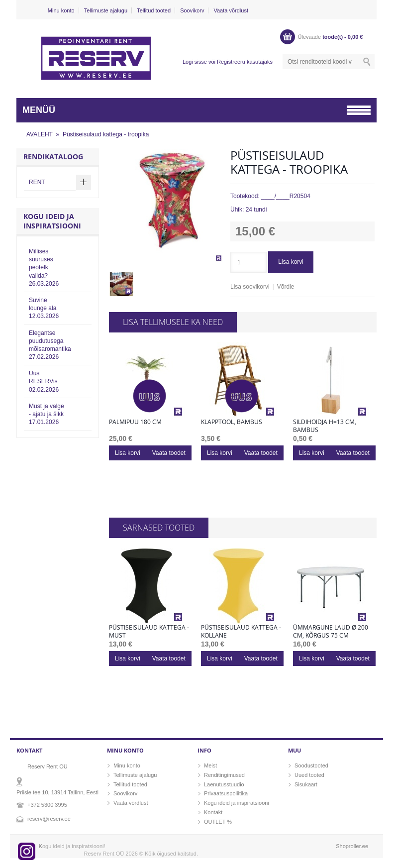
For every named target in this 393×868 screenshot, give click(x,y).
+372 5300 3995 (47, 805)
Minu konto (61, 10)
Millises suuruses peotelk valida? (44, 268)
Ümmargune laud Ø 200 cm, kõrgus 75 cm (331, 632)
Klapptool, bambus (232, 422)
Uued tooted (309, 775)
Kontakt (213, 812)
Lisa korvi (291, 262)
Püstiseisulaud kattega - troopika (106, 134)
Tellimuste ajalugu (106, 10)
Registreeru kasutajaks (245, 62)
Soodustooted (311, 765)
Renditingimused (224, 775)
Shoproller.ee (352, 846)
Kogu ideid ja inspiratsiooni (237, 803)
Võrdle (286, 287)
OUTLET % (218, 822)
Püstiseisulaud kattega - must (149, 632)
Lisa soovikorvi (250, 287)
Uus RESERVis (44, 381)
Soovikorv (192, 10)
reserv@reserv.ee (49, 819)
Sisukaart (306, 784)
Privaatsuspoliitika (226, 793)
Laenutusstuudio (224, 784)
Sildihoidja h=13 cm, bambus (325, 426)
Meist (210, 765)
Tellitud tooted (154, 10)
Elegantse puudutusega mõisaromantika (50, 345)
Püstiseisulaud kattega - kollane (241, 632)
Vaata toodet (169, 453)
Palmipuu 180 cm (135, 422)
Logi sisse (195, 62)
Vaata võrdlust (231, 10)
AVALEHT (40, 134)
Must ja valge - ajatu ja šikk (47, 414)
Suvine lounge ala (44, 308)
